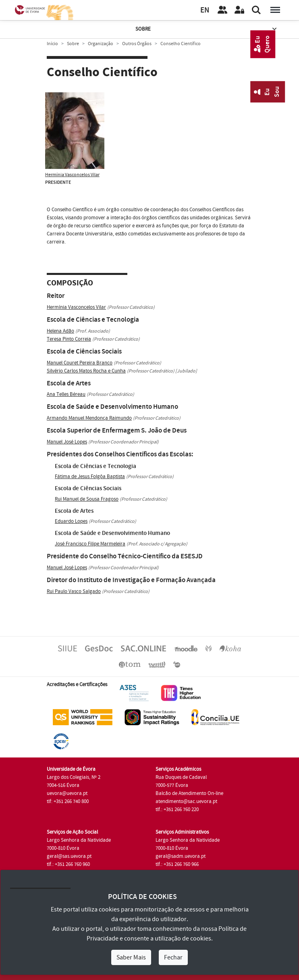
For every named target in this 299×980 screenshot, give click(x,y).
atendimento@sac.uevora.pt (186, 801)
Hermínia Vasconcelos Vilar (72, 175)
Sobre (207, 29)
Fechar (173, 957)
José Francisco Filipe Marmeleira (90, 544)
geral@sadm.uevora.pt (181, 856)
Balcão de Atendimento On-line (189, 793)
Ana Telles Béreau (66, 394)
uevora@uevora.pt (67, 793)
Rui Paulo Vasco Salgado (74, 591)
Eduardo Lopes (71, 521)
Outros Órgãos (137, 44)
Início (52, 44)
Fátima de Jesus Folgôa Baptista (90, 476)
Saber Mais (131, 957)
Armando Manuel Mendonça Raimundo (89, 418)
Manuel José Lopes (67, 442)
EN (205, 10)
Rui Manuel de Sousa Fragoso (87, 499)
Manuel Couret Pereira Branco (80, 363)
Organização (101, 44)
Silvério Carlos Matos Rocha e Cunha (86, 371)
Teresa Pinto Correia (69, 339)
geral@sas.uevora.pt (69, 856)
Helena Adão (60, 331)
